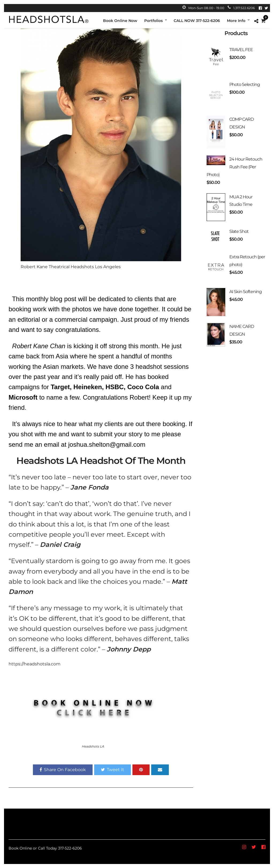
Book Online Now (120, 21)
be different (58, 618)
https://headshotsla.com (35, 664)
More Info (236, 21)
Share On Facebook (63, 770)
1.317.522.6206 (241, 8)
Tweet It (113, 770)
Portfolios (153, 21)
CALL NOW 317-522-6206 (197, 21)
